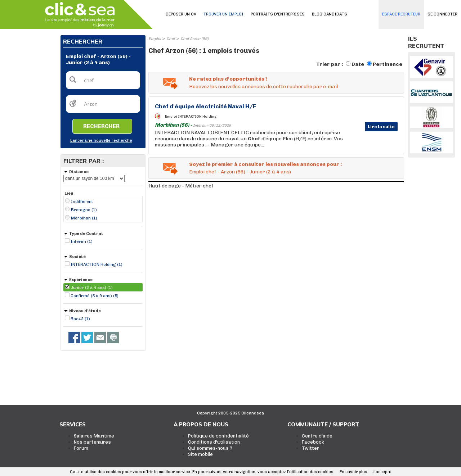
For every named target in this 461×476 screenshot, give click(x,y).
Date (358, 64)
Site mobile (200, 454)
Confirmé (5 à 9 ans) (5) (95, 296)
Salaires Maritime (94, 436)
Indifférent (82, 201)
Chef (171, 39)
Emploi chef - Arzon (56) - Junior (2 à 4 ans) (240, 172)
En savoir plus (353, 472)
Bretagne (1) (84, 210)
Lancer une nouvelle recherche (101, 140)
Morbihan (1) (84, 218)
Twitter (310, 448)
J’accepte (382, 472)
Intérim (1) (82, 241)
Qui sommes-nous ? (210, 448)
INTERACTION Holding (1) (97, 264)
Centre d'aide (317, 436)
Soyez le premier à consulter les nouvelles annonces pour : (265, 164)
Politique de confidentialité (218, 436)
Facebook (313, 442)
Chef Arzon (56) (194, 39)
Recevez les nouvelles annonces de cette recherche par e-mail (263, 87)
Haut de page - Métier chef (181, 186)
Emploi (155, 39)
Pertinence (388, 64)
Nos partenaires (92, 442)
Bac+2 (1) (80, 319)
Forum (81, 448)
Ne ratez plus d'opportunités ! (228, 79)
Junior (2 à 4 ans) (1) (92, 287)
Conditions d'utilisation (214, 442)
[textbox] (103, 80)
